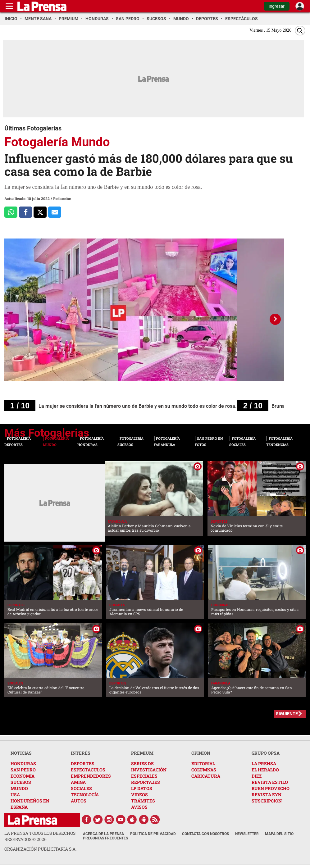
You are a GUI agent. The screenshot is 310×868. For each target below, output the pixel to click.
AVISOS (139, 807)
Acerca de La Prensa (103, 834)
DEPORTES (83, 763)
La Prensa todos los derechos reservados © (40, 836)
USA (15, 795)
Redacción (62, 198)
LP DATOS (142, 788)
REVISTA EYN (267, 795)
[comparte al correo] (55, 212)
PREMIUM (142, 753)
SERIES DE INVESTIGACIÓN (149, 767)
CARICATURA (206, 776)
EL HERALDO (265, 770)
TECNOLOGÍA (85, 795)
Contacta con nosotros (205, 834)
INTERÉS (81, 753)
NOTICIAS (21, 753)
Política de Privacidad (153, 834)
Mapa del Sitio (279, 834)
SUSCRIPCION (267, 801)
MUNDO (19, 788)
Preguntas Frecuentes (105, 838)
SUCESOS (21, 782)
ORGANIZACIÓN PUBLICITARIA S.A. (40, 849)
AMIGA (78, 782)
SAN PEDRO (23, 770)
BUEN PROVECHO (271, 788)
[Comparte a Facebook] (25, 212)
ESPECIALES (144, 776)
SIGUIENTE (287, 714)
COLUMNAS (204, 770)
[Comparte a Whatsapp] (11, 212)
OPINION (201, 753)
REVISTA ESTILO (270, 782)
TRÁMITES (143, 801)
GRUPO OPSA (266, 753)
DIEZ (257, 776)
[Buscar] (300, 31)
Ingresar (277, 6)
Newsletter (247, 834)
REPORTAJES (146, 782)
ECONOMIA (23, 776)
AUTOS (79, 801)
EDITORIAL (203, 763)
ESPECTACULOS (88, 770)
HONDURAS (23, 763)
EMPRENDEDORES (91, 776)
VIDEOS (139, 795)
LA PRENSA (264, 763)
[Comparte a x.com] (40, 212)
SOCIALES (81, 788)
